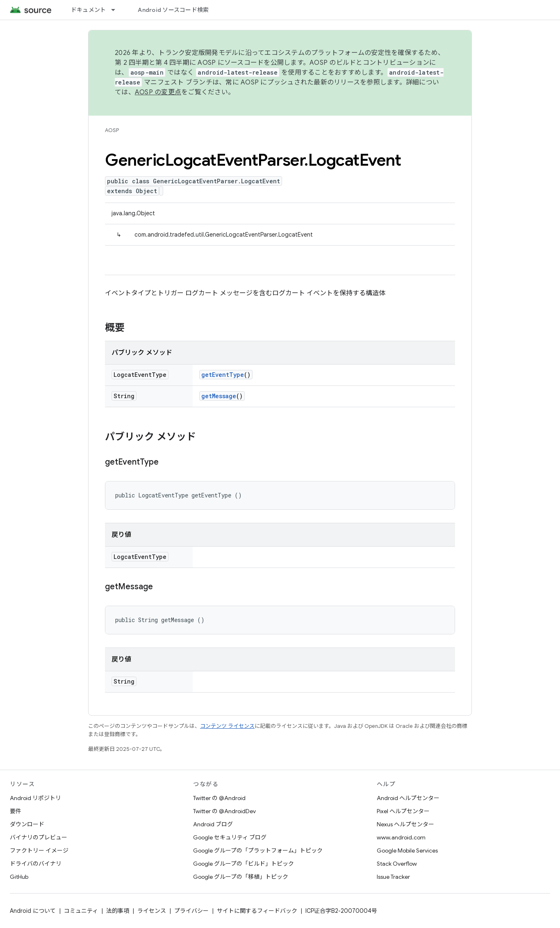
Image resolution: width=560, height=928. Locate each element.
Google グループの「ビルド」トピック (244, 864)
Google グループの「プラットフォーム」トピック (258, 850)
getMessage (219, 396)
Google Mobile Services (407, 850)
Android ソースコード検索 (173, 10)
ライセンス (152, 911)
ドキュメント (89, 10)
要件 (16, 811)
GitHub (19, 877)
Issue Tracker (393, 877)
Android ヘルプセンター (408, 798)
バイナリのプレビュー (39, 837)
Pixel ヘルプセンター (403, 811)
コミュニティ (81, 911)
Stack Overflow (397, 864)
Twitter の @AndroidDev (224, 811)
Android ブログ (213, 824)
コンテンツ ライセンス (227, 726)
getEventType (223, 375)
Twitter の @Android (219, 798)
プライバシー (191, 911)
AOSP (112, 130)
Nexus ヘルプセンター (405, 824)
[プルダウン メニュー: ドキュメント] (117, 10)
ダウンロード (27, 824)
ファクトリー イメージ (39, 850)
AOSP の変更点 (158, 92)
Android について (33, 911)
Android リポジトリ (35, 798)
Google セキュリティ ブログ (230, 837)
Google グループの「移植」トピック (241, 877)
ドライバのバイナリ (36, 864)
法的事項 (118, 911)
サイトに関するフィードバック (257, 911)
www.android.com (401, 837)
